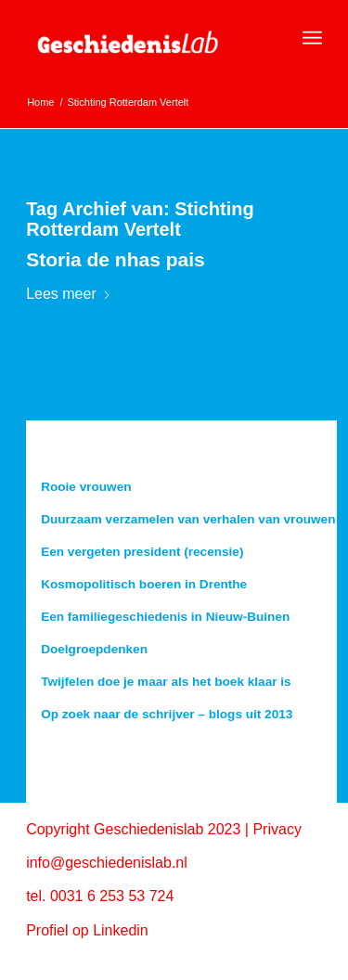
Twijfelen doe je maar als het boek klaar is (166, 682)
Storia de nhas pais (116, 259)
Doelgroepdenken (94, 649)
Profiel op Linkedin (87, 930)
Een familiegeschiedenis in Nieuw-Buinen (165, 617)
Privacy (277, 829)
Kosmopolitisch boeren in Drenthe (144, 584)
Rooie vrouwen (86, 487)
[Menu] (312, 38)
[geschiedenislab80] (144, 38)
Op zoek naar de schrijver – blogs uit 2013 (167, 714)
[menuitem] (312, 38)
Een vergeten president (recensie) (142, 552)
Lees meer (69, 294)
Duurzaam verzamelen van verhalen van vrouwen (188, 519)
